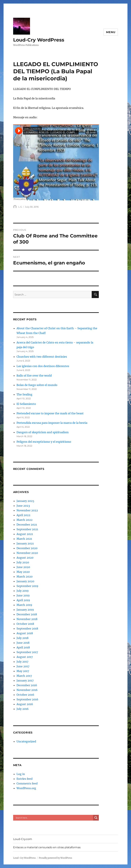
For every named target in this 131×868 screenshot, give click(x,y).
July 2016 (23, 709)
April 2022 (23, 515)
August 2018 (25, 633)
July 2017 (22, 662)
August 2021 (25, 534)
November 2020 (27, 553)
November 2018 (27, 619)
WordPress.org (26, 788)
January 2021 (25, 543)
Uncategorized (26, 741)
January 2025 (25, 501)
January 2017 (25, 680)
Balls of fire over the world (34, 376)
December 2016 (27, 685)
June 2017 (23, 666)
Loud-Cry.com (23, 839)
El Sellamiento (26, 404)
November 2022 (27, 510)
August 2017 (25, 657)
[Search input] (54, 818)
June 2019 (23, 595)
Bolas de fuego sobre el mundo (37, 385)
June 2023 (23, 506)
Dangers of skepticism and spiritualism (43, 432)
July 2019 (23, 591)
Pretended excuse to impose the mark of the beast (50, 413)
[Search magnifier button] (96, 818)
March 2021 (24, 539)
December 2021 (27, 525)
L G (20, 207)
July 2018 (23, 638)
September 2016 (27, 699)
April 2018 (23, 647)
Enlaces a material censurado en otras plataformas (47, 847)
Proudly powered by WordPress (55, 858)
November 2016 (27, 690)
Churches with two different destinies (42, 357)
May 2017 (23, 671)
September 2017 (27, 652)
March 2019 (24, 605)
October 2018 (25, 624)
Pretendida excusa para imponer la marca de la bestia (52, 423)
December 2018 (27, 614)
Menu (111, 32)
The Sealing (24, 394)
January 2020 (25, 581)
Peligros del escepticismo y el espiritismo (44, 442)
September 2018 (27, 629)
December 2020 (27, 548)
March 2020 (25, 577)
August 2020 (25, 558)
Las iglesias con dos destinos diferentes (43, 366)
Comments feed (27, 783)
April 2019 (23, 600)
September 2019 (27, 586)
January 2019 (25, 610)
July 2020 (23, 562)
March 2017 (24, 676)
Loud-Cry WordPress (39, 40)
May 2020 (23, 572)
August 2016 (25, 704)
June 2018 (23, 643)
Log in (21, 774)
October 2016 (25, 695)
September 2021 (27, 529)
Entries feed (25, 779)
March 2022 (25, 520)
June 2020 (23, 567)
